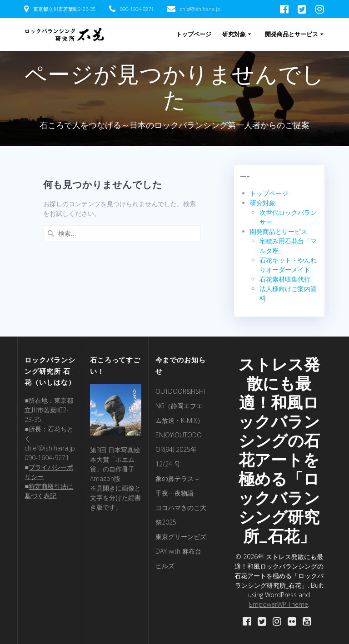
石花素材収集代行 (285, 279)
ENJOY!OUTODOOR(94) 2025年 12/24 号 (179, 449)
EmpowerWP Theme (279, 604)
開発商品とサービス (292, 34)
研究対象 (234, 34)
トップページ (194, 34)
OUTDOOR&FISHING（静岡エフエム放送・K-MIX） (180, 406)
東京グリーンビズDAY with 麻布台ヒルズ (181, 551)
